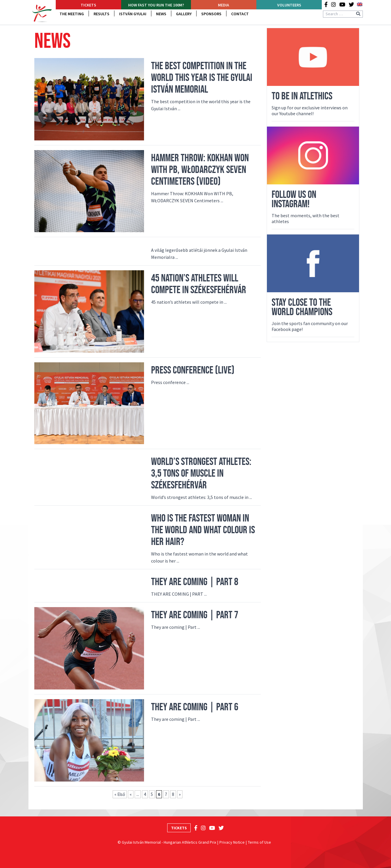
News (161, 14)
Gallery (184, 14)
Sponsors (211, 14)
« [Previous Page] (131, 794)
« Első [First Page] (120, 794)
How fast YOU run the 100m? (156, 5)
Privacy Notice (232, 842)
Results (101, 14)
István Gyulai (133, 14)
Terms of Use (259, 842)
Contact (240, 14)
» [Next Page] (180, 794)
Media (224, 5)
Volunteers (289, 5)
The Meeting (72, 14)
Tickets (88, 5)
